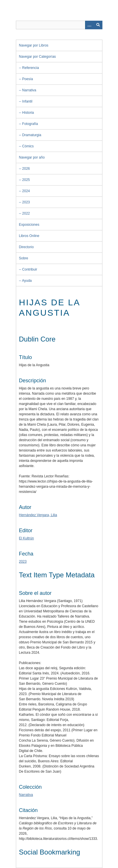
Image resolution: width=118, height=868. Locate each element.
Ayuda (27, 281)
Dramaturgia (32, 135)
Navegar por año (32, 157)
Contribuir (30, 269)
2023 (26, 202)
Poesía (28, 79)
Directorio (26, 247)
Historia (28, 113)
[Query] (59, 25)
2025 (26, 180)
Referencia (31, 68)
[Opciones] (89, 25)
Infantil (27, 101)
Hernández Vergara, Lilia (38, 515)
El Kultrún (27, 538)
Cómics (28, 146)
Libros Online (29, 236)
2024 (26, 191)
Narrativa (29, 90)
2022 (26, 213)
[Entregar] (98, 25)
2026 (26, 169)
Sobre (24, 258)
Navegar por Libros (34, 45)
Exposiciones (29, 225)
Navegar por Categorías (38, 57)
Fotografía (30, 124)
